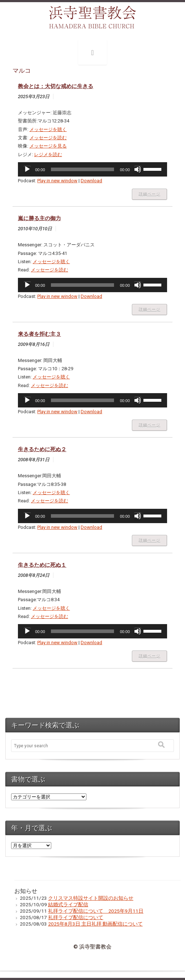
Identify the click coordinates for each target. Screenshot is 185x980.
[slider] (83, 169)
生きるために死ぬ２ (42, 449)
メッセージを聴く (48, 129)
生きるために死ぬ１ (42, 565)
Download (91, 181)
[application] (92, 169)
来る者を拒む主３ (39, 334)
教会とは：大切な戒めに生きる (56, 86)
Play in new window (57, 181)
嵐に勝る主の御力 (39, 218)
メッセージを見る (48, 146)
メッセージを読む (48, 138)
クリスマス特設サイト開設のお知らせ (91, 898)
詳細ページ (150, 194)
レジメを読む (48, 155)
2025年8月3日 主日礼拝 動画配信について (95, 924)
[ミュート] (138, 169)
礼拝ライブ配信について (76, 917)
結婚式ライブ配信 (68, 904)
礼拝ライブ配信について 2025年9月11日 (96, 911)
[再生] (27, 169)
